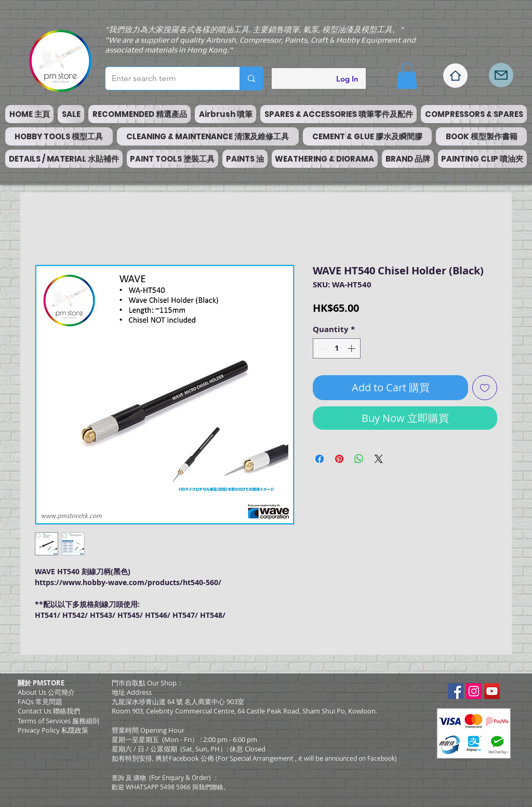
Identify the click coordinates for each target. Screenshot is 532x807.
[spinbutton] (337, 348)
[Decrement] (321, 348)
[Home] (455, 76)
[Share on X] (379, 459)
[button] (407, 76)
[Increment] (353, 348)
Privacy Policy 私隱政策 (53, 730)
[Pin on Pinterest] (339, 459)
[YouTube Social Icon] (492, 691)
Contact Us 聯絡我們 (49, 711)
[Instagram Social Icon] (474, 691)
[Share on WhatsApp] (359, 459)
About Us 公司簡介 (46, 692)
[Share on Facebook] (320, 459)
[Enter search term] (165, 78)
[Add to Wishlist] (485, 388)
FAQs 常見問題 (40, 702)
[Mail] (501, 75)
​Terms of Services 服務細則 (58, 721)
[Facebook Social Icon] (456, 691)
